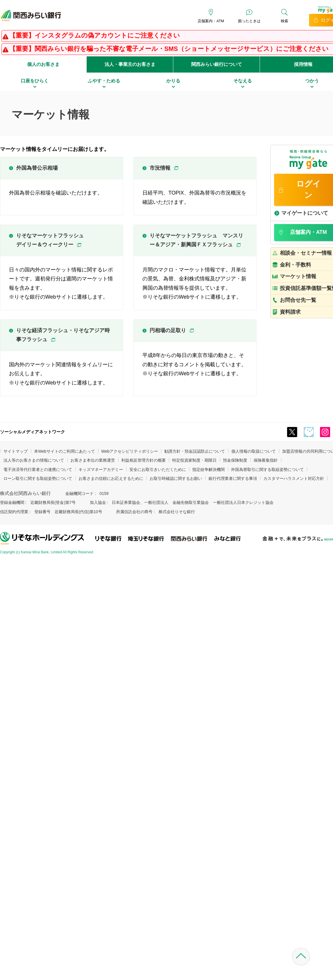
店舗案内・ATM (211, 21)
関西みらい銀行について (217, 64)
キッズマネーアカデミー (101, 469)
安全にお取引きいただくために (158, 469)
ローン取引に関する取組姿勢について (38, 478)
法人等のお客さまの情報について (34, 460)
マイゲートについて (305, 213)
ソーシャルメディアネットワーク (32, 432)
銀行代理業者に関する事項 (233, 478)
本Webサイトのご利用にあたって (65, 451)
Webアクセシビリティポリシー (130, 451)
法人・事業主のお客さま (130, 64)
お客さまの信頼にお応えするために (111, 478)
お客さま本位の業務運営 (93, 460)
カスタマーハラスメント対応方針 (294, 478)
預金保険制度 (235, 460)
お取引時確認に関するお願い (176, 478)
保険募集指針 (266, 460)
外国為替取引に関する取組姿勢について (267, 469)
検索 (284, 21)
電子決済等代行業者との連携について (38, 469)
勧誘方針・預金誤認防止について (195, 451)
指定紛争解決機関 (209, 469)
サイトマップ (16, 451)
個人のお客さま (43, 64)
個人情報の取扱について (254, 451)
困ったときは (249, 21)
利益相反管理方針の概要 (144, 460)
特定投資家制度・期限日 (194, 460)
